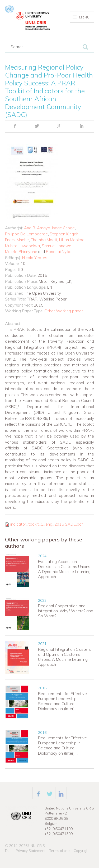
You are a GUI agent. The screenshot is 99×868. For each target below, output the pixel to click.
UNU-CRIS (37, 846)
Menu (81, 17)
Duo (8, 851)
